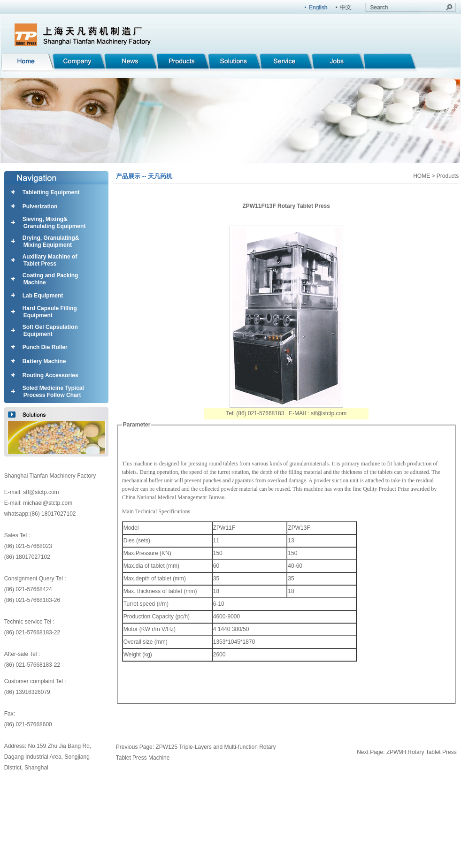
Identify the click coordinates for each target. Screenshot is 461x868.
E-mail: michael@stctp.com (38, 503)
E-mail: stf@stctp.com (32, 492)
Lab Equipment (43, 296)
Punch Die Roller (45, 347)
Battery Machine (44, 361)
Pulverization (40, 206)
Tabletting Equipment (51, 192)
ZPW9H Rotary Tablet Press (422, 752)
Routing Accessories (50, 375)
